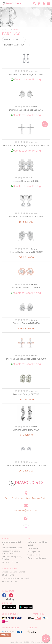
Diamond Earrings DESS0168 (26, 288)
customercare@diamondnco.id (26, 510)
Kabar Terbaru (33, 548)
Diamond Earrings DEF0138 (26, 181)
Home (4, 29)
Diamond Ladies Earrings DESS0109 (26, 252)
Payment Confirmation (37, 558)
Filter (5, 635)
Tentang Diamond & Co (37, 542)
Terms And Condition (11, 562)
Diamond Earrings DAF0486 (26, 323)
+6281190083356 (9, 581)
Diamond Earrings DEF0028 (26, 430)
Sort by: (12, 40)
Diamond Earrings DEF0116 (26, 394)
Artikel (30, 545)
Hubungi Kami (34, 552)
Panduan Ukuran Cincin (12, 548)
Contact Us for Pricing (26, 79)
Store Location (34, 555)
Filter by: (14, 45)
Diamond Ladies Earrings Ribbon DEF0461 (26, 465)
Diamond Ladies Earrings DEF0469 (26, 74)
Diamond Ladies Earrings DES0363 (26, 217)
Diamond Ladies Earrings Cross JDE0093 (26, 359)
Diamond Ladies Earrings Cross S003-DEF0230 (26, 146)
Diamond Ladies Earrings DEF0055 (26, 110)
